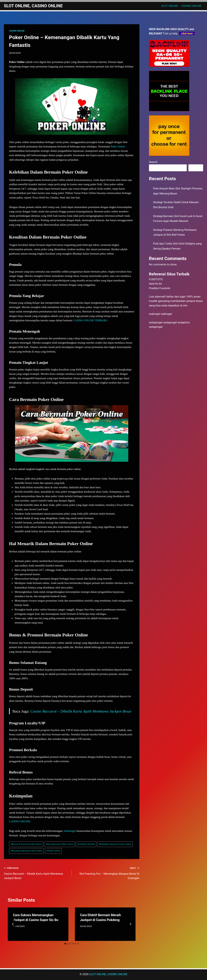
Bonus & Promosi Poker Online (26, 844)
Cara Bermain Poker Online (60, 844)
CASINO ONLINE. (20, 821)
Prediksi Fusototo (160, 288)
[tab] (65, 944)
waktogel (154, 314)
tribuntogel (70, 831)
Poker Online (118, 146)
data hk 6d (155, 284)
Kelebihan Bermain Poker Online (115, 844)
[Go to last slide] (13, 924)
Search (153, 162)
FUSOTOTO (156, 279)
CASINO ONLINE (191, 6)
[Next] (130, 924)
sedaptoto (184, 322)
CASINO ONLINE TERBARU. (91, 320)
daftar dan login (176, 297)
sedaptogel (156, 322)
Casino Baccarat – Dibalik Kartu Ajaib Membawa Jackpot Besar (81, 711)
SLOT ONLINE (170, 6)
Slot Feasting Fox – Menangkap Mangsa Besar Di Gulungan (107, 873)
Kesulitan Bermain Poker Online (27, 851)
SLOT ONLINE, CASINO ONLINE (108, 974)
